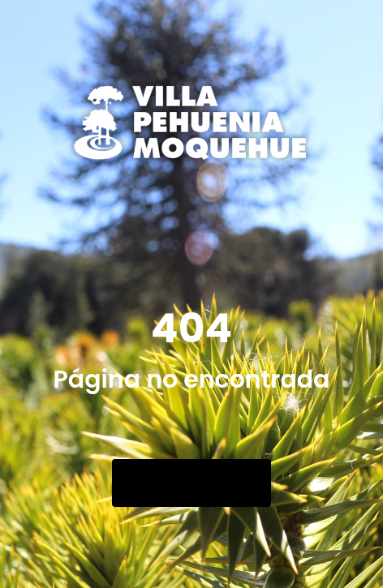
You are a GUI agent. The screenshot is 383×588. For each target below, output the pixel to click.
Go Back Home (191, 483)
